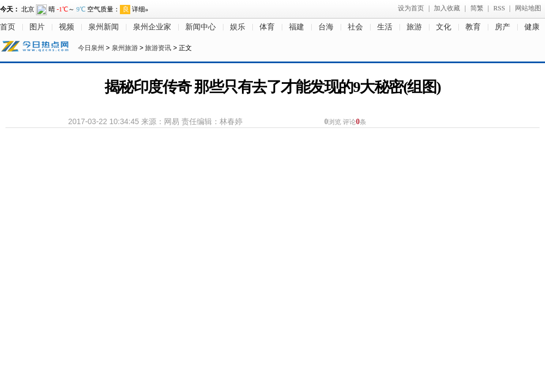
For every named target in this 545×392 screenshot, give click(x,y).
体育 (267, 27)
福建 (296, 27)
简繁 (477, 8)
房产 (502, 27)
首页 (8, 27)
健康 (532, 27)
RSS (499, 8)
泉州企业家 (152, 27)
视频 (66, 27)
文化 (444, 27)
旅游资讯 (158, 48)
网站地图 (528, 8)
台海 (326, 27)
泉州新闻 (104, 27)
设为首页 (411, 8)
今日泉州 (91, 48)
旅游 (414, 27)
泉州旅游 (125, 48)
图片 (37, 27)
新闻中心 (201, 27)
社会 (355, 27)
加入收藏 (447, 8)
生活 (385, 27)
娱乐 (238, 27)
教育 (473, 27)
